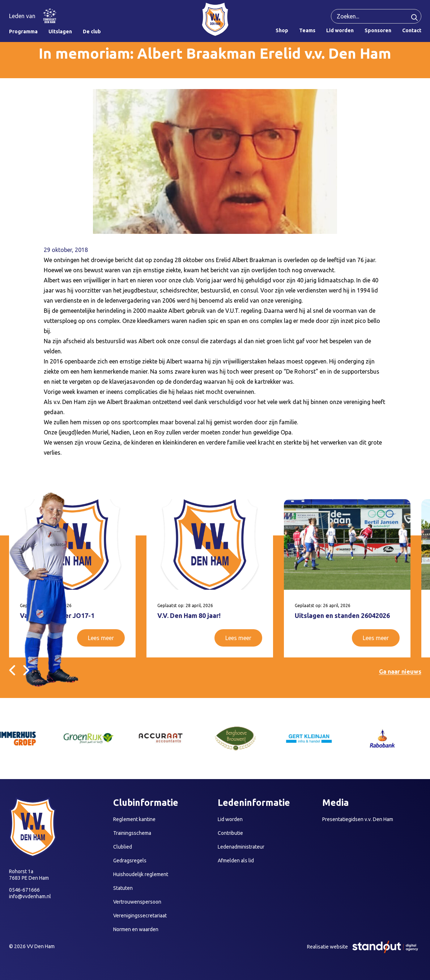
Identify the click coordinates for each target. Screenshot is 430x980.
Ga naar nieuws (400, 672)
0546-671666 (24, 890)
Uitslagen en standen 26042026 (342, 615)
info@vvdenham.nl (30, 896)
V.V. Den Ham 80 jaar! (189, 615)
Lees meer (101, 638)
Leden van (22, 16)
